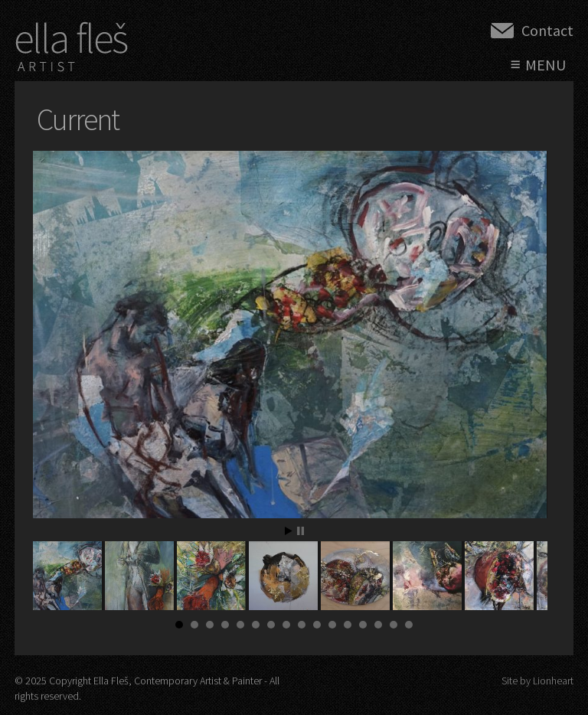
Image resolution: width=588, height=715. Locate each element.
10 (317, 625)
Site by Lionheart (537, 681)
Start (289, 531)
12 (348, 625)
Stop (301, 531)
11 (332, 625)
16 (409, 625)
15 (394, 625)
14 (378, 625)
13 (363, 625)
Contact (547, 30)
